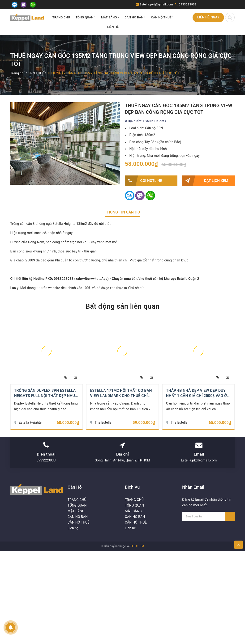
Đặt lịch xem (205, 181)
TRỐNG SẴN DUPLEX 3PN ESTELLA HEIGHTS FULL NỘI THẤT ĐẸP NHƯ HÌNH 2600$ (45, 396)
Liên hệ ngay (208, 17)
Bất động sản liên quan (123, 306)
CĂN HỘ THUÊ (162, 17)
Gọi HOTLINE (144, 181)
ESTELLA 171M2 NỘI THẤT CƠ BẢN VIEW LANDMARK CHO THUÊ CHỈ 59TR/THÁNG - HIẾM (121, 396)
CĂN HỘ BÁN (135, 17)
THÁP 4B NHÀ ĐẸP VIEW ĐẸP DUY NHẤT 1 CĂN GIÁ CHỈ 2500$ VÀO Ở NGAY (196, 396)
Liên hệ (113, 27)
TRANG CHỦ (61, 17)
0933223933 (188, 4)
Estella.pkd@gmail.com (156, 4)
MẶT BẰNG (110, 17)
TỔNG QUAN (86, 17)
